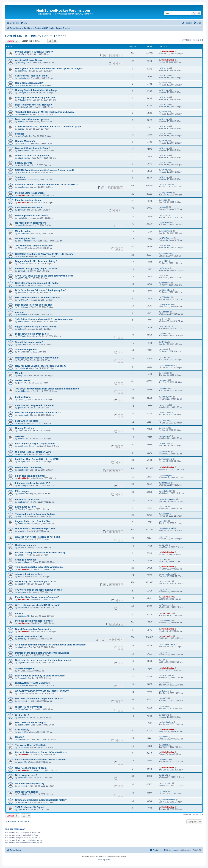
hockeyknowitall (168, 800)
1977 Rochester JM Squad (30, 807)
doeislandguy (167, 722)
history (19, 614)
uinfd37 (165, 261)
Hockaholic (23, 218)
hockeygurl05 (23, 62)
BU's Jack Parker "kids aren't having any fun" (40, 290)
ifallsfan (21, 285)
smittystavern (23, 502)
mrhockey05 (23, 485)
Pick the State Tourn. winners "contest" (37, 597)
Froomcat (22, 678)
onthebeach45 (168, 528)
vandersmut (23, 415)
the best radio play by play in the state (36, 268)
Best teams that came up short (32, 119)
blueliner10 (166, 245)
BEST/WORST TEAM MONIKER (32, 683)
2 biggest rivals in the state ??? (33, 483)
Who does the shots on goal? (31, 722)
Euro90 (165, 707)
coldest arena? (23, 380)
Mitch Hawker (168, 52)
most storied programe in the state (34, 405)
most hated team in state (29, 207)
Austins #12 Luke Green (28, 60)
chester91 (22, 718)
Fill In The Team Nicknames (30, 476)
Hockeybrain (23, 78)
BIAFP (21, 360)
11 (122, 188)
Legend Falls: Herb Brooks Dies (33, 521)
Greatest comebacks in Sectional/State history (41, 800)
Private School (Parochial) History (34, 52)
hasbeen (165, 514)
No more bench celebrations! (31, 223)
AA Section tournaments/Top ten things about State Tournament (51, 645)
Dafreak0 (22, 329)
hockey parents (24, 163)
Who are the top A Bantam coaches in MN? (39, 413)
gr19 (163, 275)
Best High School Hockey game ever (35, 97)
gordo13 (21, 165)
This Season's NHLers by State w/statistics (39, 567)
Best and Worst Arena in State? (32, 148)
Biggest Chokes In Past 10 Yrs (32, 334)
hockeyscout (167, 231)
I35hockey (166, 297)
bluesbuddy (167, 621)
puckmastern (23, 725)
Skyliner (21, 531)
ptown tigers (167, 476)
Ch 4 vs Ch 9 (22, 715)
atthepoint (22, 293)
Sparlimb (165, 715)
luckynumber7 (24, 739)
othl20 (20, 278)
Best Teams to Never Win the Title (34, 305)
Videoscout (23, 608)
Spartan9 (166, 312)
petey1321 (22, 375)
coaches (20, 134)
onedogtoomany (169, 499)
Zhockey (165, 745)
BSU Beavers (167, 238)
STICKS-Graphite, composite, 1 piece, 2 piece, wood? (45, 170)
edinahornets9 (24, 151)
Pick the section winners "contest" (34, 621)
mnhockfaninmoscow (27, 241)
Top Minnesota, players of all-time (34, 246)
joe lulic (165, 215)
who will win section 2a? (29, 636)
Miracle (19, 373)
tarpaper (21, 462)
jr (18, 352)
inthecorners (167, 459)
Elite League (22, 491)
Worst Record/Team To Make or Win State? (39, 298)
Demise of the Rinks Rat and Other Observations (42, 653)
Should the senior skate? (29, 342)
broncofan (22, 592)
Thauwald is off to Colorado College (35, 514)
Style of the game (25, 668)
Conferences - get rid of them (31, 76)
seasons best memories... (29, 574)
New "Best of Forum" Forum (31, 768)
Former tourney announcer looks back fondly (40, 552)
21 (122, 640)
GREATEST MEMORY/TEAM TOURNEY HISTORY (42, 691)
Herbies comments (26, 545)
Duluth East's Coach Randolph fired (35, 529)
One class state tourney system (33, 156)
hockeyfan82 (23, 616)
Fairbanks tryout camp (28, 500)
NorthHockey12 (168, 366)
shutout (165, 349)
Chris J (21, 810)
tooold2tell (22, 225)
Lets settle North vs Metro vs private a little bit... (42, 760)
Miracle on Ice (23, 231)
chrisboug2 (23, 399)
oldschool (166, 405)
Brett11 (165, 342)
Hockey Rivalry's (24, 428)
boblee (164, 200)
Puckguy (165, 268)
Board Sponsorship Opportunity (33, 629)
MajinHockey (167, 304)
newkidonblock (24, 391)
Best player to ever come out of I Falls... (37, 283)
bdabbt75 (22, 516)
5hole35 (165, 207)
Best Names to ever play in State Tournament (40, 676)
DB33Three (23, 747)
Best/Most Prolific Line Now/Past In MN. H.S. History (44, 254)
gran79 (165, 698)
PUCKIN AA (23, 85)
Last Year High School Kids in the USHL (37, 459)
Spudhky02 (23, 794)
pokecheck (166, 223)
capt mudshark (24, 562)
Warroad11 (23, 143)
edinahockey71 (24, 647)
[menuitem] (24, 23)
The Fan (165, 421)
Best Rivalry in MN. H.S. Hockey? (33, 105)
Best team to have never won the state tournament (43, 660)
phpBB (95, 856)
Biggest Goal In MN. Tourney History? (36, 261)
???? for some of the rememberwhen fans (38, 590)
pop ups (20, 312)
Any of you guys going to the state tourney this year (44, 276)
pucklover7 (22, 71)
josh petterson (168, 574)
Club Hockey (22, 730)
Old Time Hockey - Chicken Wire (33, 452)
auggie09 (22, 762)
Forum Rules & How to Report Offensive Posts (41, 752)
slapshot (21, 584)
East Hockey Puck (26, 446)
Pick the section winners (29, 200)
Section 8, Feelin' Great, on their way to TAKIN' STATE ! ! (46, 185)
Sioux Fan (166, 443)
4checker (166, 373)
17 (106, 640)
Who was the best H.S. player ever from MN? (40, 698)
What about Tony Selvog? (29, 467)
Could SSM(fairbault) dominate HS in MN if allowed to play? (48, 126)
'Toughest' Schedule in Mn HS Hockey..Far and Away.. (45, 112)
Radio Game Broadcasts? (29, 83)
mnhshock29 (167, 491)
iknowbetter (23, 314)
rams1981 (166, 452)
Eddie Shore (167, 290)
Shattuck (20, 177)
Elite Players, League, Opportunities (35, 444)
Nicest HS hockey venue (29, 707)
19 (114, 640)
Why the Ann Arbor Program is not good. (38, 537)
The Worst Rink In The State (31, 745)
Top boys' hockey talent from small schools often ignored (47, 389)
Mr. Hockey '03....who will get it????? (36, 581)
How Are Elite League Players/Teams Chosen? (41, 366)
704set (164, 792)
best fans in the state (27, 421)
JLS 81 (165, 357)
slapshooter (23, 114)
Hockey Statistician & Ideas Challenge (36, 90)
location (20, 737)
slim (163, 660)
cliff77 (20, 539)
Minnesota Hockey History (30, 783)
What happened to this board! (32, 216)
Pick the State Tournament (30, 193)
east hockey (23, 195)
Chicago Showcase (26, 560)
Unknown (166, 68)
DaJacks (165, 683)
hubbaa (21, 577)
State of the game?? (26, 349)
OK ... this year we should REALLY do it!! (38, 605)
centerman (166, 254)
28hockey (22, 639)
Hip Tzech (22, 345)
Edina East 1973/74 (26, 507)
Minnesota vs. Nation (27, 792)
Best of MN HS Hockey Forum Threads (36, 36)
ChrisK (164, 319)
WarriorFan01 (24, 709)
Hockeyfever (167, 397)
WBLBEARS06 (24, 100)
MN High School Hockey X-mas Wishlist (37, 358)
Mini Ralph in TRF (25, 238)
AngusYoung (167, 193)
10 (118, 188)
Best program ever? (26, 775)
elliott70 (21, 54)
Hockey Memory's (25, 141)
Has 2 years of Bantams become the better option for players (49, 68)
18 (110, 640)
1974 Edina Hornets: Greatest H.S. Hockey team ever (44, 319)
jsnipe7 (21, 494)
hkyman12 (22, 122)
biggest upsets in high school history (36, 327)
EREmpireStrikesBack (27, 336)
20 (118, 640)
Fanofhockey (23, 234)
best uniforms (23, 397)
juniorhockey (23, 524)
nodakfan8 (22, 136)
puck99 (21, 129)
